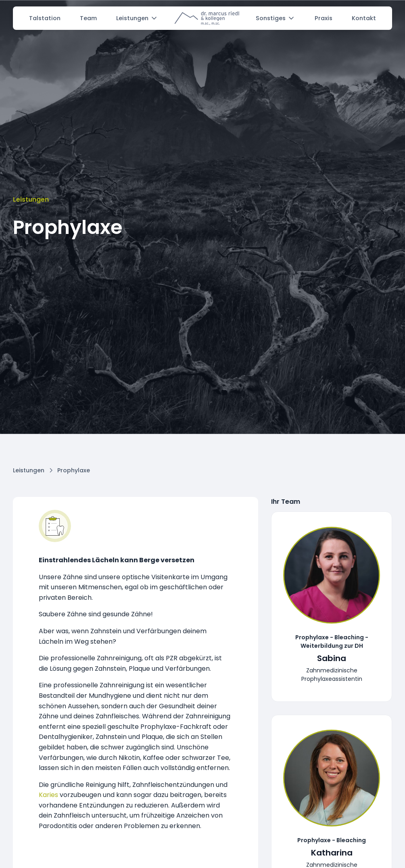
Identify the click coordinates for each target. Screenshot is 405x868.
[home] (207, 18)
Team (88, 18)
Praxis (324, 18)
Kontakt (364, 18)
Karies (48, 795)
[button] (137, 18)
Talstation (45, 18)
